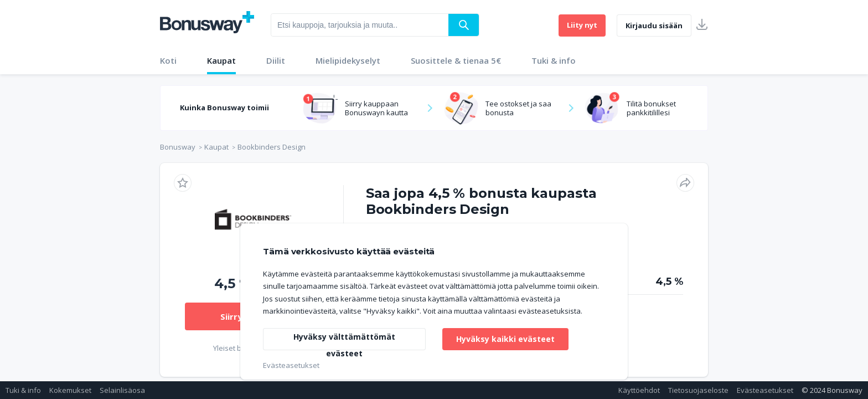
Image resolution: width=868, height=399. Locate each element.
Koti (168, 60)
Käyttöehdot (639, 390)
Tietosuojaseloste (698, 390)
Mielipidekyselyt (348, 60)
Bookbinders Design (272, 147)
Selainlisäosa (122, 390)
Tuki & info (554, 60)
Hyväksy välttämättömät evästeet (344, 341)
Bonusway (178, 147)
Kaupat (221, 60)
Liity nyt (582, 25)
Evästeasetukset (765, 390)
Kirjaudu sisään (654, 25)
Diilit (276, 60)
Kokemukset (70, 390)
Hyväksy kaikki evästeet (505, 339)
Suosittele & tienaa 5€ (456, 60)
